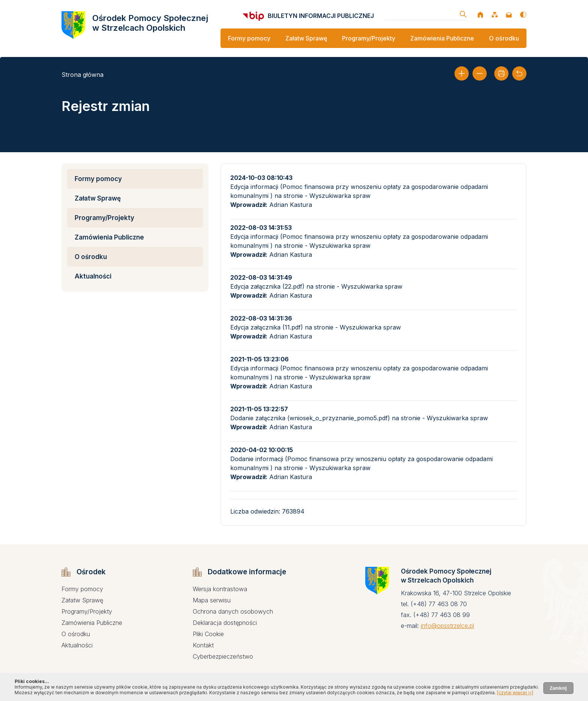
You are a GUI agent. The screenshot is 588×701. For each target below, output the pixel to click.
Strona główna (82, 75)
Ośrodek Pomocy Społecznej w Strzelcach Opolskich (150, 23)
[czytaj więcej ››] (515, 693)
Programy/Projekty (369, 38)
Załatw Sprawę (306, 38)
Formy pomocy (249, 38)
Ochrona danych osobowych (233, 611)
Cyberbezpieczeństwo (223, 656)
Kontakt (203, 645)
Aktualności (93, 276)
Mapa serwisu (212, 600)
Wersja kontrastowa (220, 589)
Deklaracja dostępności (225, 623)
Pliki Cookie (208, 634)
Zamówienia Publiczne (442, 38)
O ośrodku (504, 38)
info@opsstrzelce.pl (447, 626)
